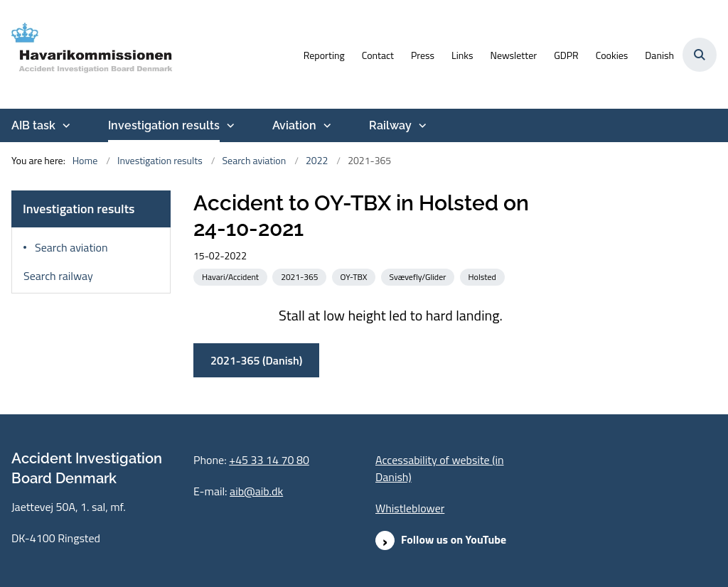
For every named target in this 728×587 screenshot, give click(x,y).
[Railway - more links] (421, 126)
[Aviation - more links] (326, 126)
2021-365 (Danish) (256, 360)
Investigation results (164, 125)
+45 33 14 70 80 (269, 460)
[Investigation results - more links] (229, 126)
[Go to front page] (87, 54)
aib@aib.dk (256, 491)
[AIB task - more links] (65, 126)
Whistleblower (410, 508)
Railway (390, 125)
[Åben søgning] (700, 55)
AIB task (33, 125)
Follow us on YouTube (454, 539)
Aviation (294, 125)
